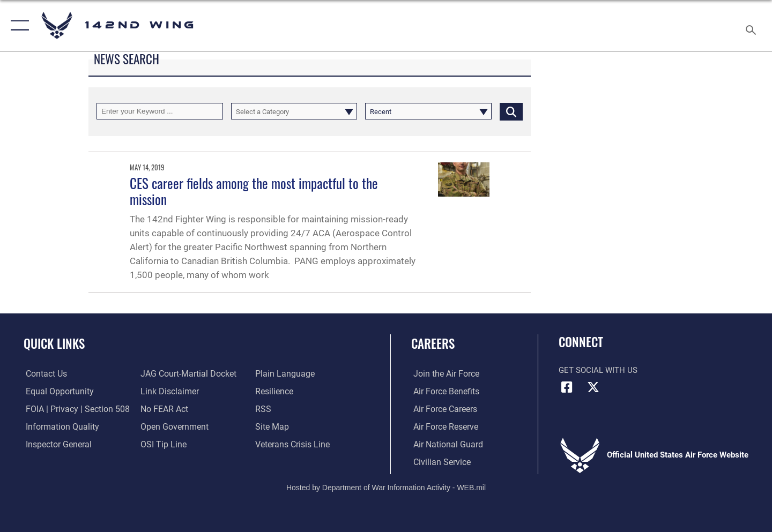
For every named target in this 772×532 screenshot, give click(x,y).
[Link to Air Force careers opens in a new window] (443, 409)
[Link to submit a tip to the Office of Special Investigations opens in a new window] (161, 444)
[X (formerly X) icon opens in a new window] (593, 387)
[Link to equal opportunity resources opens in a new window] (55, 392)
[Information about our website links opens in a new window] (168, 392)
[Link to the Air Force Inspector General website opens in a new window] (55, 444)
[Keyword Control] (160, 111)
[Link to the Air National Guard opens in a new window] (444, 444)
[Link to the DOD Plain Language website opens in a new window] (283, 374)
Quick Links (54, 343)
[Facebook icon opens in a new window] (567, 387)
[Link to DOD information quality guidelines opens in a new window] (58, 426)
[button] (17, 25)
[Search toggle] (752, 25)
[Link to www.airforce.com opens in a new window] (443, 374)
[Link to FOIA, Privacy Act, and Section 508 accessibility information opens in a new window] (73, 409)
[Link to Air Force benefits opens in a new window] (443, 392)
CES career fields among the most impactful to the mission (254, 191)
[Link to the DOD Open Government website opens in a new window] (172, 426)
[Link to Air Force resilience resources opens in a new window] (274, 392)
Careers (433, 343)
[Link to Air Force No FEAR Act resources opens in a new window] (163, 409)
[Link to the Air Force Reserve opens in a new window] (443, 426)
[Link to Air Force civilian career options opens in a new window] (439, 462)
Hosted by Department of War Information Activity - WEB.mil (386, 487)
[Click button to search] (511, 111)
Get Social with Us (598, 370)
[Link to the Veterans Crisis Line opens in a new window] (292, 444)
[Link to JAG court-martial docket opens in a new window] (186, 374)
